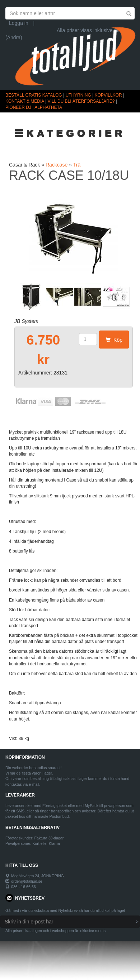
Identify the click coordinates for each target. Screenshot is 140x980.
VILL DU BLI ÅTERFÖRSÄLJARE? (81, 101)
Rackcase (57, 165)
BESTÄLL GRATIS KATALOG (34, 95)
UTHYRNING (78, 95)
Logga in (19, 23)
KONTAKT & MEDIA (25, 101)
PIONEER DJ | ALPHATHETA (34, 107)
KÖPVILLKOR (108, 95)
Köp (114, 340)
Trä (77, 165)
